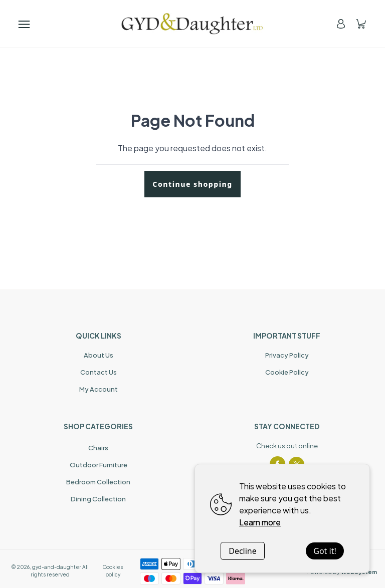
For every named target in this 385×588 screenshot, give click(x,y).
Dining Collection (98, 499)
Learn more (260, 522)
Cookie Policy (287, 372)
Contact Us (99, 372)
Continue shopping (192, 184)
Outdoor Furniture (99, 465)
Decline (243, 551)
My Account (99, 389)
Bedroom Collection (98, 482)
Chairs (98, 448)
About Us (99, 355)
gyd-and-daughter (57, 567)
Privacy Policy (287, 355)
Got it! (325, 551)
